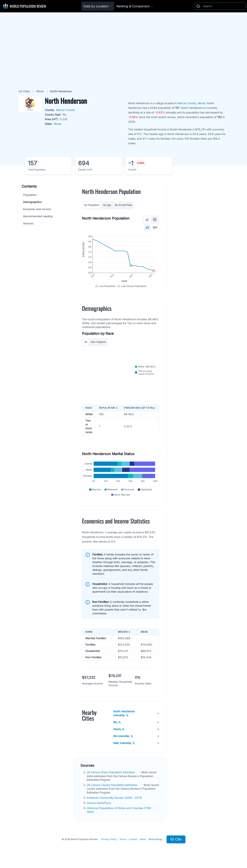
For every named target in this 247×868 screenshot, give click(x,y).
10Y (155, 228)
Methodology (156, 839)
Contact (133, 839)
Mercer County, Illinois (191, 103)
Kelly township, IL (136, 743)
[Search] (223, 6)
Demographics (32, 202)
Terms (123, 839)
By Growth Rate (123, 205)
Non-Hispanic (98, 342)
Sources (28, 223)
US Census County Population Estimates (112, 785)
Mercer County (66, 110)
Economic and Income (37, 209)
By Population (92, 205)
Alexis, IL (136, 729)
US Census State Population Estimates (111, 772)
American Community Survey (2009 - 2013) (115, 798)
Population (30, 195)
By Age (107, 205)
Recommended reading (38, 216)
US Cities (25, 91)
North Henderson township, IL (136, 713)
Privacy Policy (109, 839)
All (147, 228)
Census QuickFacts (99, 803)
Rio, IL (136, 722)
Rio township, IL (136, 736)
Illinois (40, 91)
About (143, 839)
